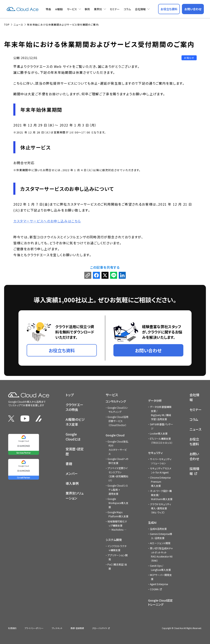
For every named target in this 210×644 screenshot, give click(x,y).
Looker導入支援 (159, 433)
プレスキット (57, 628)
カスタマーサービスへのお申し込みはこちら (47, 221)
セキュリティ (155, 453)
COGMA (154, 589)
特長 (48, 9)
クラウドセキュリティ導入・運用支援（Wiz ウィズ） (160, 508)
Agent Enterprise (159, 584)
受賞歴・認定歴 (75, 451)
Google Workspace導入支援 (118, 503)
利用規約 (12, 628)
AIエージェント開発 (160, 543)
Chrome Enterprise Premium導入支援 (160, 482)
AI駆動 (59, 9)
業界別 (98, 9)
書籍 (69, 464)
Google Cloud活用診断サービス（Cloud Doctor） (118, 421)
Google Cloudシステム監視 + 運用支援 (118, 490)
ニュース (195, 429)
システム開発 (114, 540)
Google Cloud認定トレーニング (160, 602)
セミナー (115, 9)
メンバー (72, 473)
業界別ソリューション (75, 496)
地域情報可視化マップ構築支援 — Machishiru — (117, 525)
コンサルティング (116, 401)
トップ (70, 395)
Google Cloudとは (73, 437)
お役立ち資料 (194, 441)
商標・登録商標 (77, 628)
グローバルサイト (100, 628)
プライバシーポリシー (34, 628)
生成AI (152, 522)
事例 (87, 9)
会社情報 (140, 9)
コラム (127, 9)
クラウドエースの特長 (74, 407)
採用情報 (194, 471)
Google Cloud (115, 435)
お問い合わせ (194, 456)
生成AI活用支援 (158, 529)
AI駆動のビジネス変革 (75, 422)
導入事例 (72, 483)
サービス (72, 9)
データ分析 (155, 401)
